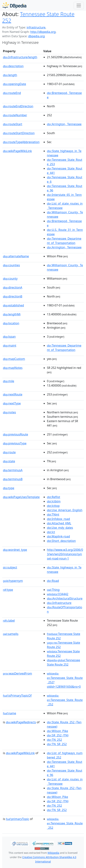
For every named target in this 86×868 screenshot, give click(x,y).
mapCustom (14, 359)
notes (9, 412)
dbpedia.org (37, 36)
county (10, 279)
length (10, 75)
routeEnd (12, 93)
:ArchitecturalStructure (65, 598)
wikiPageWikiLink (17, 151)
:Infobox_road (58, 519)
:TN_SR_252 (57, 744)
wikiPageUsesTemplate (21, 497)
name (10, 713)
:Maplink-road (58, 536)
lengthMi (12, 314)
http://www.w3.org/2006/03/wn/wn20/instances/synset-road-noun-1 (65, 554)
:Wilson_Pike (57, 731)
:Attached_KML (59, 523)
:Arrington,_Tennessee (64, 124)
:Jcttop (53, 506)
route (9, 452)
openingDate (14, 84)
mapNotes (13, 368)
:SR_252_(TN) (58, 735)
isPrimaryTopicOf (17, 696)
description (13, 66)
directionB (13, 296)
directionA (13, 287)
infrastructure (36, 27)
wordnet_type (15, 550)
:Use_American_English (65, 510)
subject (10, 567)
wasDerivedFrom (17, 673)
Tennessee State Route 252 (38, 17)
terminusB (13, 479)
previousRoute (15, 434)
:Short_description (61, 541)
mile (9, 381)
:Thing (53, 590)
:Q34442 (58, 594)
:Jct (51, 532)
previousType (15, 443)
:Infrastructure (59, 603)
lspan (9, 337)
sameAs (11, 634)
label (9, 621)
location (11, 323)
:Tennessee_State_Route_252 (65, 700)
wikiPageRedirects (21, 722)
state (9, 461)
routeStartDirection (19, 133)
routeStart (13, 124)
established (13, 305)
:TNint (53, 514)
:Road (53, 581)
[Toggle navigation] (79, 5)
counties (11, 265)
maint (10, 345)
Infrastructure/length (20, 57)
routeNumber (15, 115)
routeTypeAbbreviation (21, 142)
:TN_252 (54, 740)
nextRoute (13, 394)
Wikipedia (53, 853)
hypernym (13, 581)
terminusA (13, 470)
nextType (12, 403)
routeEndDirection (18, 106)
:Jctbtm (54, 501)
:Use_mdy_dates (60, 528)
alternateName (16, 256)
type (9, 488)
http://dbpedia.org (43, 32)
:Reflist (54, 497)
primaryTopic (17, 819)
